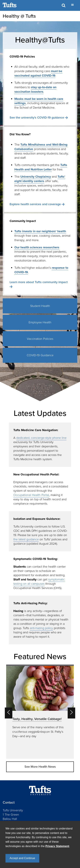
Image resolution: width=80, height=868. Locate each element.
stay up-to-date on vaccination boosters (35, 89)
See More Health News (40, 767)
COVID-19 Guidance (40, 355)
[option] (40, 712)
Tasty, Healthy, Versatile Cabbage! (37, 719)
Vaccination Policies (40, 339)
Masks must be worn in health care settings (39, 101)
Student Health (40, 306)
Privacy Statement (57, 846)
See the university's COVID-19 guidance (37, 117)
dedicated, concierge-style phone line (41, 438)
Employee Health (40, 322)
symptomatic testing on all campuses (39, 582)
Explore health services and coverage (35, 204)
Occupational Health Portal (31, 495)
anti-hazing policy (41, 628)
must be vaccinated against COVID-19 (38, 73)
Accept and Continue (22, 858)
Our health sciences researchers (37, 247)
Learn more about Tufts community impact (39, 282)
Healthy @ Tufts (19, 16)
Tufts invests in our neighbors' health (40, 231)
